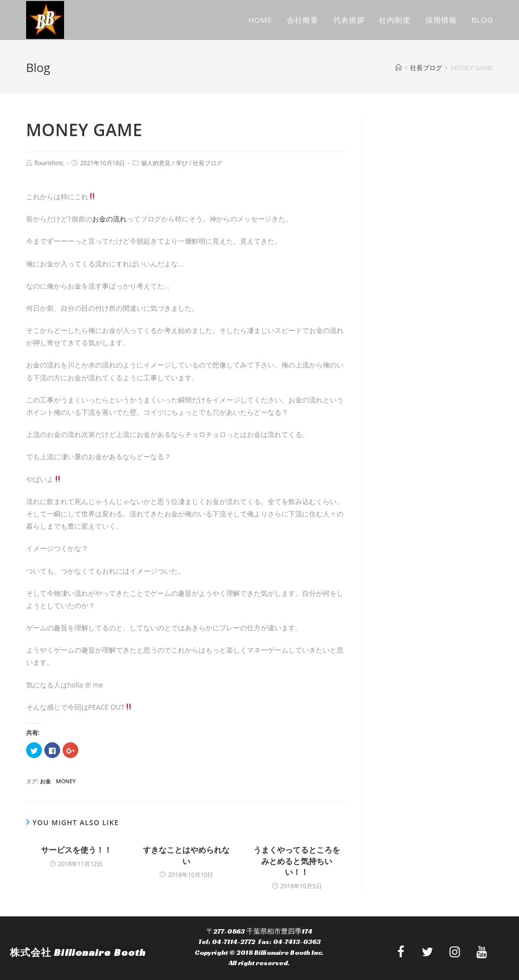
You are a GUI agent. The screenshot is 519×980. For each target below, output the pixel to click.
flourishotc (49, 163)
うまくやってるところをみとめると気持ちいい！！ (297, 861)
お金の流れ (109, 219)
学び (182, 163)
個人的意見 (156, 163)
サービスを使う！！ (76, 850)
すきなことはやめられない (186, 855)
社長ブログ (208, 163)
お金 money (58, 781)
